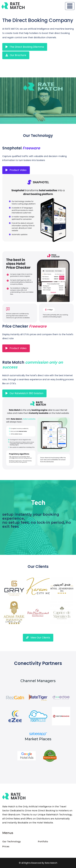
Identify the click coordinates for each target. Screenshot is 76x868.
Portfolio (43, 842)
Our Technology (12, 842)
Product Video (16, 170)
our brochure (16, 55)
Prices (6, 846)
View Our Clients (38, 638)
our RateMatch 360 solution (24, 393)
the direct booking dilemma (25, 47)
